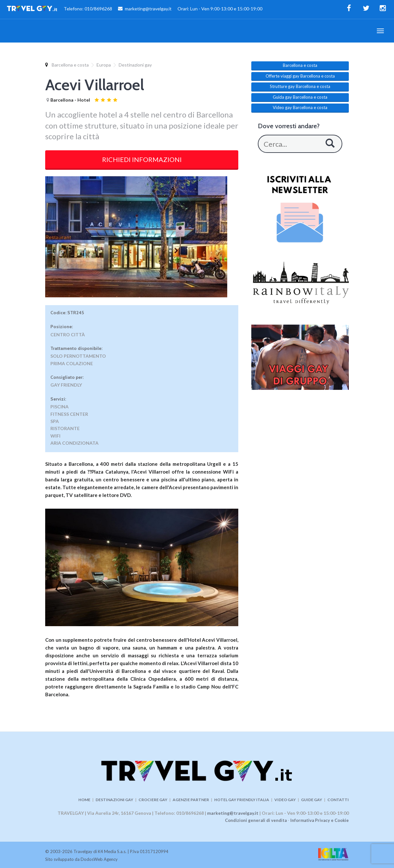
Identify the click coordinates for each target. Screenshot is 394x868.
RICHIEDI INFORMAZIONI (142, 159)
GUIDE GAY (312, 800)
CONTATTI (338, 800)
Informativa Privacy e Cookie (320, 820)
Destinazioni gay (135, 65)
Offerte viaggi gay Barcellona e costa (300, 76)
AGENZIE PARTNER (191, 800)
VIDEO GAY (285, 800)
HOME (84, 800)
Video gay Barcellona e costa (300, 107)
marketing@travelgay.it (233, 813)
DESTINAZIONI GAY (114, 800)
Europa (104, 65)
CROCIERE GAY (153, 800)
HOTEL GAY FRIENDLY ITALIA (242, 800)
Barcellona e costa (70, 65)
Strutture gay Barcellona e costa (300, 86)
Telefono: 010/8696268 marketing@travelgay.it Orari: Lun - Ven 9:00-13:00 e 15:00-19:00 (134, 9)
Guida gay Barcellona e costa (300, 97)
